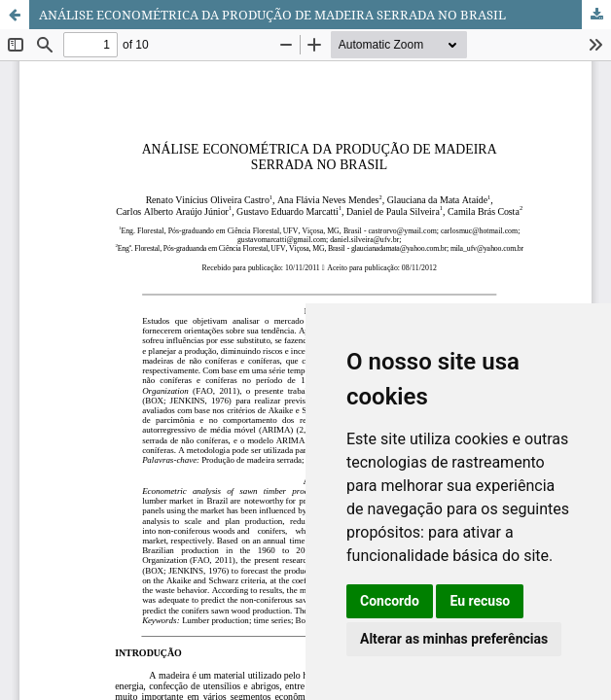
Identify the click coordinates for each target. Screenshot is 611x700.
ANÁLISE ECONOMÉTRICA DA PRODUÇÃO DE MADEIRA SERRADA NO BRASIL (272, 15)
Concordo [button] (390, 601)
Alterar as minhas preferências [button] (454, 639)
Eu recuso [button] (480, 601)
